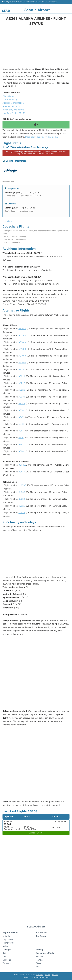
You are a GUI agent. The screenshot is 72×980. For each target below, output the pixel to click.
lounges (40, 960)
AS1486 (22, 342)
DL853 (22, 492)
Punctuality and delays (13, 110)
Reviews (40, 956)
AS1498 (22, 356)
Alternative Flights (11, 106)
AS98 (21, 451)
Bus (4, 953)
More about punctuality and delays (42, 137)
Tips (38, 967)
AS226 (22, 390)
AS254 (22, 404)
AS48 (21, 424)
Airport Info (42, 932)
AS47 (21, 417)
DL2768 (22, 485)
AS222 (22, 383)
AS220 (22, 376)
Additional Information (13, 103)
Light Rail (7, 960)
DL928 (22, 513)
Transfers (7, 963)
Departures (8, 939)
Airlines (6, 946)
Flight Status (8, 96)
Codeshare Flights (11, 99)
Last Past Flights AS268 (14, 113)
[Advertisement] (36, 48)
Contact (48, 975)
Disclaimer (40, 975)
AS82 (21, 444)
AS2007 (22, 363)
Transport (7, 950)
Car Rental (41, 936)
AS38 (21, 410)
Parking (40, 950)
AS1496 (22, 349)
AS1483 (22, 329)
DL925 (22, 506)
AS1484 (22, 335)
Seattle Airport (37, 10)
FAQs (38, 963)
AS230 (22, 397)
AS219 (21, 369)
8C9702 (22, 472)
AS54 (21, 431)
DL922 (22, 499)
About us (55, 975)
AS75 (21, 438)
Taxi (4, 956)
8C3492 (22, 465)
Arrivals (6, 936)
